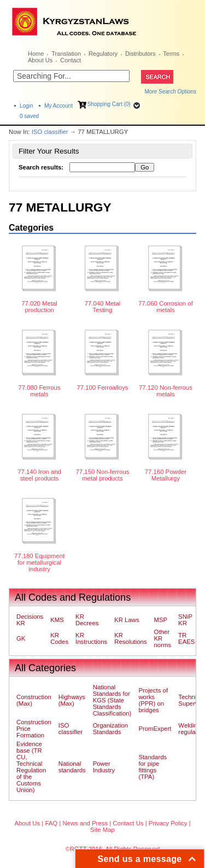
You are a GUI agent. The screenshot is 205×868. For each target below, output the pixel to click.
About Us (40, 60)
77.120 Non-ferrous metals (166, 391)
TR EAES (186, 638)
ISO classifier (50, 132)
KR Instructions (91, 638)
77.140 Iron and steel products (39, 475)
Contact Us (128, 823)
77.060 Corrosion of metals (166, 307)
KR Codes (59, 638)
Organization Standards (110, 729)
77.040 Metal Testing (103, 307)
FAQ (51, 823)
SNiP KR (185, 620)
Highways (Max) (72, 700)
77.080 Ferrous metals (39, 391)
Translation (66, 54)
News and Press (85, 823)
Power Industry (104, 767)
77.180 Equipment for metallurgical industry (39, 562)
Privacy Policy (168, 823)
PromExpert (155, 729)
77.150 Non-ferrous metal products (103, 475)
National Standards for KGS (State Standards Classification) (112, 700)
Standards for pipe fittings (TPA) (153, 767)
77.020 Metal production (39, 307)
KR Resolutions (130, 638)
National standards (72, 767)
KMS (57, 620)
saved (29, 116)
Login (26, 106)
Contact (71, 60)
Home (36, 54)
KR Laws (127, 620)
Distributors (140, 54)
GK (21, 638)
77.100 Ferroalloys (102, 388)
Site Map (102, 830)
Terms (171, 54)
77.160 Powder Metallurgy (166, 475)
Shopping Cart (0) (109, 104)
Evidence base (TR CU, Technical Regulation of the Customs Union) (31, 767)
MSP (161, 620)
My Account (58, 106)
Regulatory (103, 54)
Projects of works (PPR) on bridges (153, 700)
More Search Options (171, 92)
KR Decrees (87, 620)
